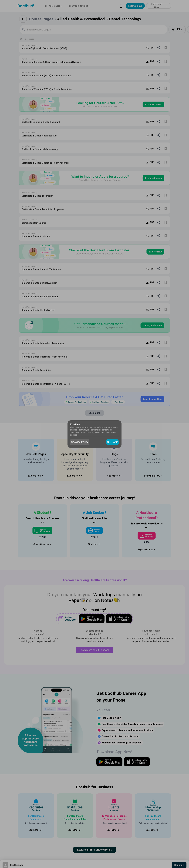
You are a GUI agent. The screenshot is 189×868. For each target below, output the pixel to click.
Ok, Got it (112, 442)
